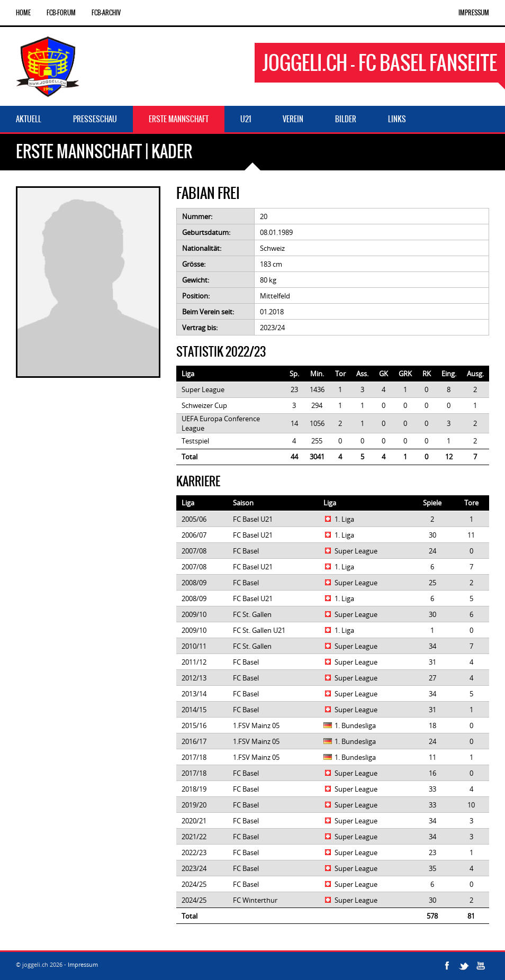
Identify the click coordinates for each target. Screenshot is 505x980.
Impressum (474, 13)
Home (23, 13)
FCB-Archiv (106, 13)
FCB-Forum (61, 13)
